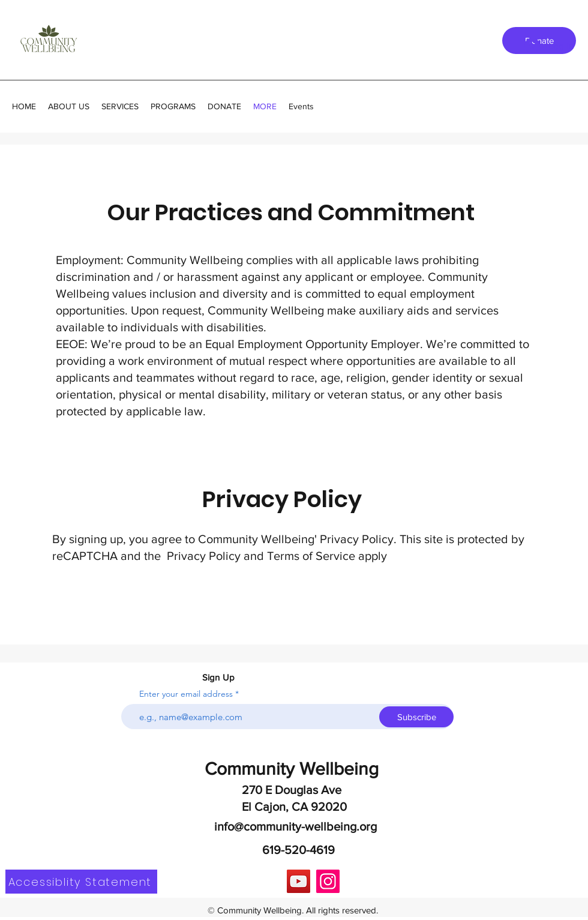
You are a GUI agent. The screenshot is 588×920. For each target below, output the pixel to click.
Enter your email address (186, 694)
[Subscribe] (416, 717)
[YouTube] (298, 881)
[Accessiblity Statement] (81, 882)
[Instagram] (328, 881)
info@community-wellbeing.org (295, 826)
